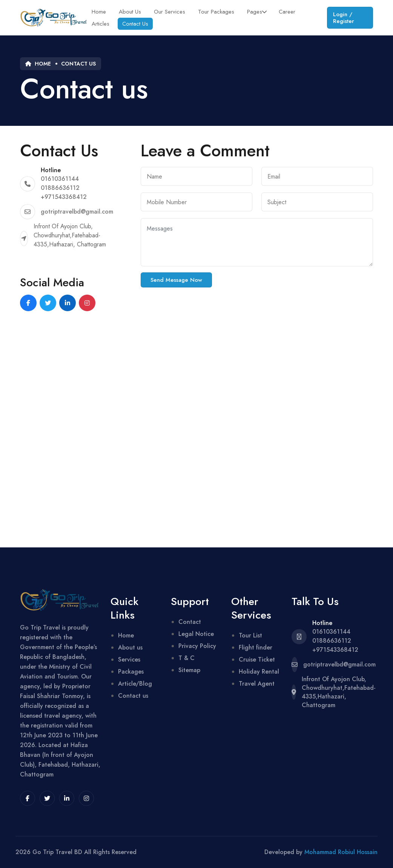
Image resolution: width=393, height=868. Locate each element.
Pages (255, 12)
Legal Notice (196, 634)
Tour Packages (216, 12)
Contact (190, 622)
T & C (187, 658)
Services (129, 659)
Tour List (250, 635)
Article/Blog (135, 684)
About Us (130, 12)
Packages (131, 672)
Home (99, 12)
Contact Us (135, 24)
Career (287, 12)
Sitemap (189, 670)
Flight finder (256, 647)
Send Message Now (176, 280)
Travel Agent (257, 684)
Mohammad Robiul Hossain (341, 852)
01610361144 (60, 179)
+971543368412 (64, 197)
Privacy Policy (197, 646)
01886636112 (60, 188)
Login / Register (344, 18)
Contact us (78, 64)
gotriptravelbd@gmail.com (77, 212)
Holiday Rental (259, 672)
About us (130, 647)
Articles (101, 24)
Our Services (170, 12)
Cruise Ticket (257, 659)
